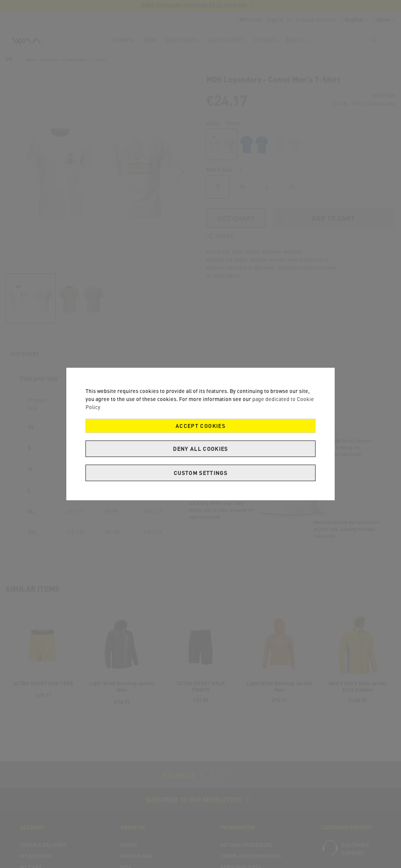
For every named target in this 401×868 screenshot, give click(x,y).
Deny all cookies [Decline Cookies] (200, 449)
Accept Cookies (200, 426)
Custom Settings (200, 473)
